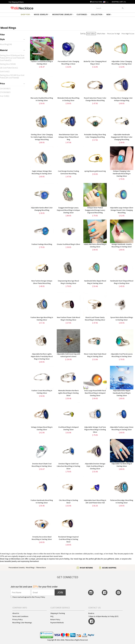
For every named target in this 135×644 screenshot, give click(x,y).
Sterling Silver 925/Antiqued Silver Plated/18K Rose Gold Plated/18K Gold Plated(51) (12, 58)
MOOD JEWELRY (42, 15)
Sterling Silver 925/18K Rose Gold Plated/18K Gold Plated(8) (12, 76)
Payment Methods (57, 623)
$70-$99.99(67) (5, 92)
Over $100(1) (5, 96)
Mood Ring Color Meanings (22, 623)
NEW (109, 15)
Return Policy (55, 619)
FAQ (52, 616)
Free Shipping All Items (16, 2)
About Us (16, 613)
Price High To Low (128, 34)
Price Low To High (113, 34)
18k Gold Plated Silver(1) (9, 68)
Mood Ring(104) (6, 44)
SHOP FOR (26, 15)
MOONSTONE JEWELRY (63, 15)
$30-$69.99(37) (5, 89)
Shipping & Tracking (58, 613)
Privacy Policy (40, 597)
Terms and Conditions (20, 616)
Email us (91, 613)
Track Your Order (96, 2)
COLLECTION (97, 15)
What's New (101, 34)
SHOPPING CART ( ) (119, 2)
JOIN (60, 592)
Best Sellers (91, 34)
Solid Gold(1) (5, 71)
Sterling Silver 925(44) (8, 64)
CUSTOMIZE (82, 15)
